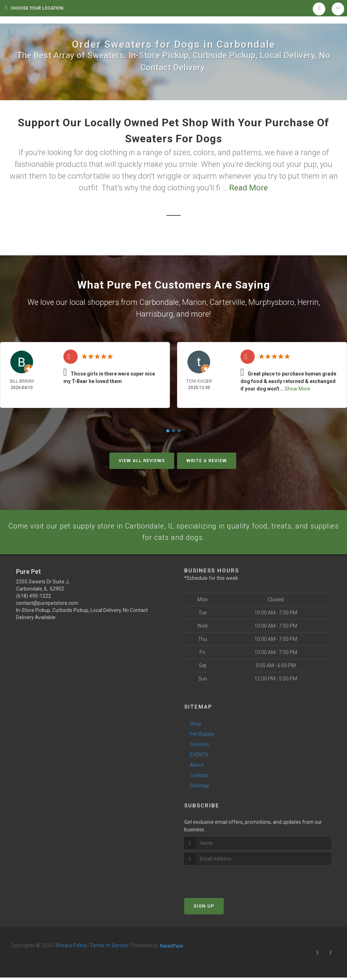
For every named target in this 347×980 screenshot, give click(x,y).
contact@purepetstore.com (47, 606)
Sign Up (204, 908)
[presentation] (222, 881)
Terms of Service (109, 948)
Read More (248, 188)
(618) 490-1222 (33, 598)
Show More (297, 389)
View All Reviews (142, 461)
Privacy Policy (71, 948)
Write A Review (207, 461)
